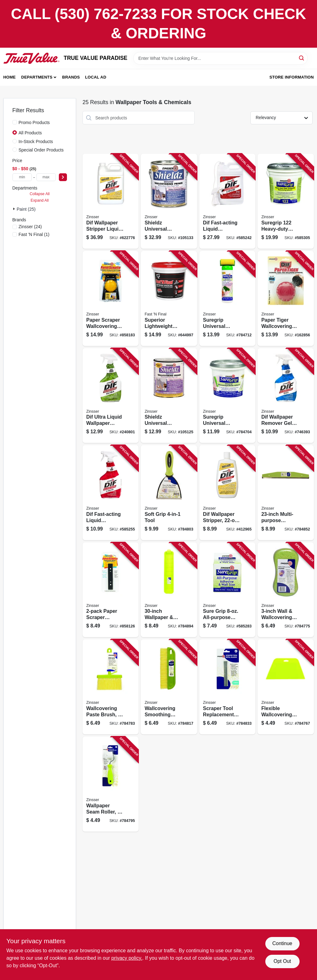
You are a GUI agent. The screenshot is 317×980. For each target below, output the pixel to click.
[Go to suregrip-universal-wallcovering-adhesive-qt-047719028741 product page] (227, 396)
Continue (282, 943)
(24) (30, 227)
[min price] (22, 177)
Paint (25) (26, 209)
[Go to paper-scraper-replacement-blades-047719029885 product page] (111, 590)
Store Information (291, 77)
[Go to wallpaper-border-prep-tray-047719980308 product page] (169, 590)
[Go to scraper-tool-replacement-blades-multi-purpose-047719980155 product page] (227, 687)
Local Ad (96, 77)
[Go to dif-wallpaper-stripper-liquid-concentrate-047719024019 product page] (111, 201)
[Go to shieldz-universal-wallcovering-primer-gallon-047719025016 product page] (169, 201)
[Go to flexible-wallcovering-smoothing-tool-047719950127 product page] (286, 687)
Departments (37, 77)
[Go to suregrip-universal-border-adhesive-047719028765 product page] (227, 298)
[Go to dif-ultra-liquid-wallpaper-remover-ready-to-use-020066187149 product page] (111, 396)
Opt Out (282, 961)
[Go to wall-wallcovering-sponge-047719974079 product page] (286, 590)
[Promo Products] (15, 122)
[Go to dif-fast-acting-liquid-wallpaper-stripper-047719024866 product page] (111, 493)
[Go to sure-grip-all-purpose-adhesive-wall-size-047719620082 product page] (227, 590)
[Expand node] (15, 209)
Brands (71, 77)
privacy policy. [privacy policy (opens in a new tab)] (127, 958)
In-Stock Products (36, 142)
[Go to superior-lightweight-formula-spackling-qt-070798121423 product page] (169, 298)
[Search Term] (220, 58)
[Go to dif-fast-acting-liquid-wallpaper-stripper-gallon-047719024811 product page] (227, 201)
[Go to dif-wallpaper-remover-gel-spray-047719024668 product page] (286, 396)
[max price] (46, 177)
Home (10, 77)
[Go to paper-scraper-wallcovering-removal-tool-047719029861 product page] (111, 298)
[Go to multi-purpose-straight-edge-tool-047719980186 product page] (286, 493)
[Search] (302, 58)
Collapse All (40, 194)
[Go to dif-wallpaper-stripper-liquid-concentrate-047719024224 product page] (227, 493)
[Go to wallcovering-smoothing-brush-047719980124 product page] (169, 687)
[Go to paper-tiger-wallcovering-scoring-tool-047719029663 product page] (286, 298)
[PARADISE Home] (31, 58)
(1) (34, 234)
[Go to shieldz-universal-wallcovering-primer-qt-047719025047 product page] (169, 396)
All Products (30, 133)
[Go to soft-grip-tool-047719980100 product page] (169, 493)
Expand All (40, 200)
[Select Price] (63, 177)
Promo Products (34, 122)
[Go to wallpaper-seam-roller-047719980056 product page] (111, 784)
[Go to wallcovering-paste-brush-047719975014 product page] (111, 687)
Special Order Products (41, 150)
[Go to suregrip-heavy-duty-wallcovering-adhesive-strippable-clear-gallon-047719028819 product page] (286, 201)
